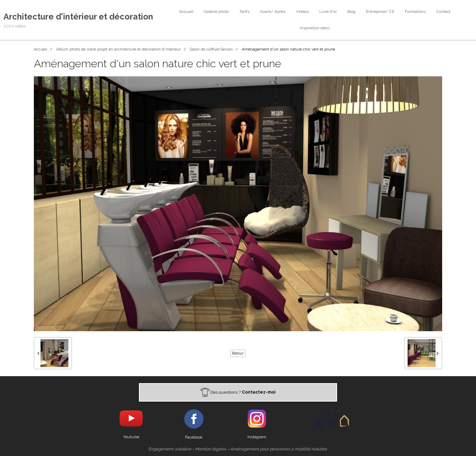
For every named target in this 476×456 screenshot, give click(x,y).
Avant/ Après (273, 12)
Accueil (186, 12)
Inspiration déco (315, 28)
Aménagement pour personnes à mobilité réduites (278, 449)
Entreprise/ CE (380, 12)
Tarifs (244, 12)
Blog (351, 12)
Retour (238, 353)
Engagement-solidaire (170, 449)
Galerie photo (216, 12)
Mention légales (211, 449)
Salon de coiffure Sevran (211, 49)
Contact (443, 12)
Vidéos (302, 12)
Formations (415, 12)
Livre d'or (328, 12)
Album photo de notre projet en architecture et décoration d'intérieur (118, 49)
